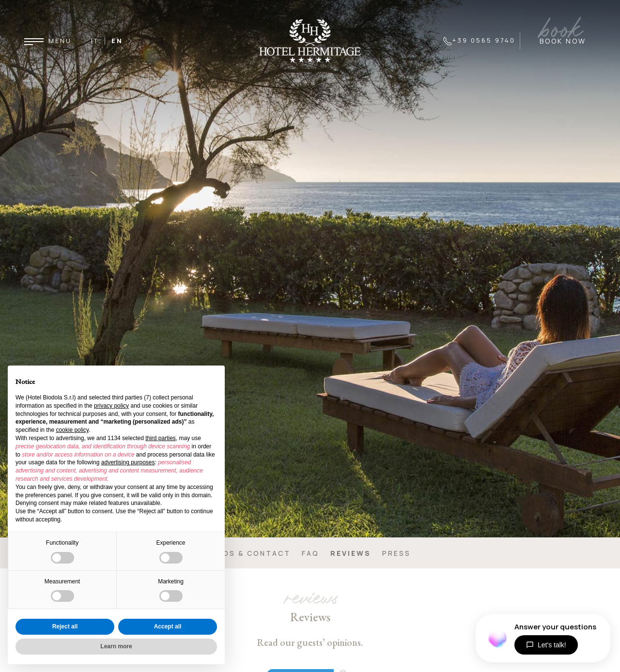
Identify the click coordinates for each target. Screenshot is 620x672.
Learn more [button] (116, 646)
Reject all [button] (65, 626)
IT (95, 41)
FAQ (310, 553)
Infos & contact (250, 553)
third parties (161, 438)
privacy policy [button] (111, 406)
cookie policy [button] (72, 430)
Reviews (351, 553)
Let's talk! (546, 645)
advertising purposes (128, 462)
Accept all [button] (168, 626)
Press (396, 553)
